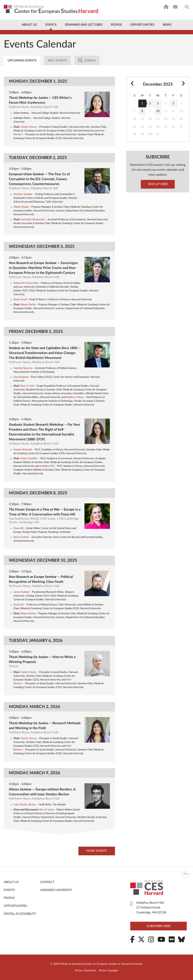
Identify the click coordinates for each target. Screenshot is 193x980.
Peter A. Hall (27, 386)
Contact (47, 882)
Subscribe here (159, 926)
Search (87, 60)
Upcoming (22, 61)
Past (58, 61)
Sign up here (158, 184)
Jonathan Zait (47, 466)
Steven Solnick (21, 537)
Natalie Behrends (23, 450)
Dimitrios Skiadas (23, 194)
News (167, 25)
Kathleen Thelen (75, 397)
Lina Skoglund (21, 377)
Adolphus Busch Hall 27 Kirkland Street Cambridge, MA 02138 (151, 908)
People (116, 25)
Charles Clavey (28, 127)
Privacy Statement (86, 971)
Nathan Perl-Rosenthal (26, 283)
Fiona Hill (18, 528)
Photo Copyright (109, 971)
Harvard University (56, 890)
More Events (96, 851)
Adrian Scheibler (29, 459)
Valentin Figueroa (23, 368)
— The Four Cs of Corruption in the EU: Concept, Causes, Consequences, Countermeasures (39, 179)
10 (158, 111)
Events (51, 25)
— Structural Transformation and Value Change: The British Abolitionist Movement (45, 353)
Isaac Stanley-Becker (25, 805)
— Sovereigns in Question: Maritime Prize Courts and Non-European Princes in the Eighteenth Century (43, 268)
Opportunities (142, 25)
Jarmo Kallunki (21, 592)
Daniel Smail (20, 300)
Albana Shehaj (21, 207)
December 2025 (158, 84)
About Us (29, 25)
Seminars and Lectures (84, 25)
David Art (19, 605)
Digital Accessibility (20, 914)
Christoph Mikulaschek (33, 220)
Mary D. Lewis (46, 810)
